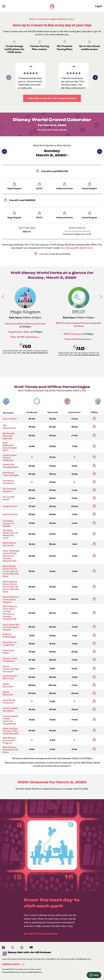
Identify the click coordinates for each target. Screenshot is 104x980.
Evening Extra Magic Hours (74, 234)
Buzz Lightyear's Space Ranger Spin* (10, 447)
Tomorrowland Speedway (10, 709)
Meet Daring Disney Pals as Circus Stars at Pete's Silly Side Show (11, 571)
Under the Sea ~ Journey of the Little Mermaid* (11, 731)
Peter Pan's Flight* (9, 652)
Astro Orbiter (10, 419)
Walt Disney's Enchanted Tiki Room (10, 750)
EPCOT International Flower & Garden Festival (79, 325)
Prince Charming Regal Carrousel (11, 669)
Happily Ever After (19, 332)
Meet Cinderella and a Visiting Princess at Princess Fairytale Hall (11, 556)
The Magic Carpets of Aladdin (8, 524)
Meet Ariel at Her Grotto (9, 544)
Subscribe (44, 254)
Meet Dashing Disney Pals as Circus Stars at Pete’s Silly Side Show (11, 587)
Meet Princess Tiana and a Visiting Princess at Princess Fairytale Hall (10, 613)
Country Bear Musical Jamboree (10, 458)
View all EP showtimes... (79, 339)
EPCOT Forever (73, 334)
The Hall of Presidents (8, 482)
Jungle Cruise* (10, 506)
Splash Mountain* (8, 693)
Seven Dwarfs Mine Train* (10, 677)
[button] (95, 77)
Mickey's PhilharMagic (9, 635)
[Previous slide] (4, 297)
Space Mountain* (8, 685)
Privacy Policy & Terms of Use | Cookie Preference (22, 972)
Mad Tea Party (10, 514)
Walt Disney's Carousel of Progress (9, 740)
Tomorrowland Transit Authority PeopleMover (10, 720)
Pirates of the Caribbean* (10, 660)
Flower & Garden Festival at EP (77, 231)
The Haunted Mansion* (9, 490)
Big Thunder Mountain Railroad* (9, 436)
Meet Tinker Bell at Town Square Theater (11, 627)
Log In (98, 6)
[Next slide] (100, 297)
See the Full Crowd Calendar (41, 934)
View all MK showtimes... (25, 337)
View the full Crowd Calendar (52, 130)
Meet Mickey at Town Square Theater (11, 600)
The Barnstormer (9, 427)
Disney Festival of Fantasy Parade (25, 324)
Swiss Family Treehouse (9, 701)
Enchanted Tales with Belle (11, 474)
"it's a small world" (9, 498)
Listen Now (14, 964)
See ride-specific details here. (77, 248)
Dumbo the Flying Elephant (10, 466)
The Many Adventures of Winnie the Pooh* (10, 534)
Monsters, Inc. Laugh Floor (10, 644)
